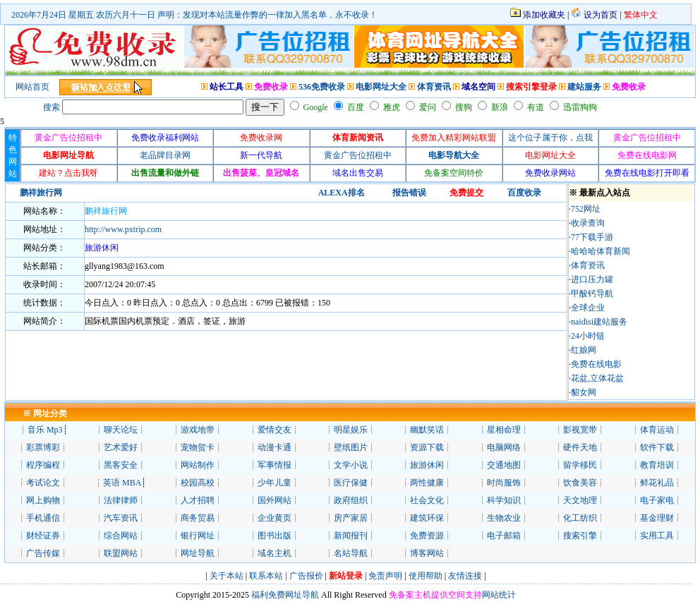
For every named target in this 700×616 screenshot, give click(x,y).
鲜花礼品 (657, 483)
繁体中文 (641, 15)
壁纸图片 (351, 447)
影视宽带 (580, 430)
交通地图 (504, 465)
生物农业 (504, 518)
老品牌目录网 (165, 155)
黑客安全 (121, 465)
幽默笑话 (427, 430)
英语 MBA (122, 483)
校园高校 (198, 483)
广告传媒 (43, 553)
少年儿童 (274, 483)
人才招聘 (198, 500)
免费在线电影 (596, 364)
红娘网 (584, 350)
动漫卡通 (274, 447)
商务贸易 (198, 518)
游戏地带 (198, 430)
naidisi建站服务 (599, 322)
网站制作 (198, 465)
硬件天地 (580, 447)
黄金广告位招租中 (358, 155)
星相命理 (504, 430)
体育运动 (657, 430)
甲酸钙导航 (592, 294)
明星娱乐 (351, 430)
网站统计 (499, 595)
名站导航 (351, 553)
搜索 (52, 107)
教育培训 (657, 465)
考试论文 (43, 483)
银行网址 (198, 536)
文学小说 (351, 465)
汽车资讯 (121, 518)
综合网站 (121, 536)
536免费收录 (322, 87)
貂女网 (584, 392)
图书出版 (274, 536)
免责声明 (385, 576)
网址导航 (198, 553)
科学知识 (504, 500)
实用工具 (657, 536)
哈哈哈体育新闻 (601, 251)
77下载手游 (592, 237)
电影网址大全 (381, 87)
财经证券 (43, 536)
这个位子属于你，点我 (550, 138)
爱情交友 (274, 430)
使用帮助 (426, 576)
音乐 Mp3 (45, 430)
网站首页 (32, 87)
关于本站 (227, 576)
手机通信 (43, 518)
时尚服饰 (504, 483)
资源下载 (427, 447)
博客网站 (427, 553)
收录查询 (588, 223)
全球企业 (588, 308)
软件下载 (657, 447)
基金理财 (657, 518)
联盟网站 (121, 553)
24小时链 (588, 336)
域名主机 (274, 553)
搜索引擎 (580, 536)
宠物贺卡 (198, 447)
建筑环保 (427, 518)
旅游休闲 (427, 465)
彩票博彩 (43, 447)
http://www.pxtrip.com (123, 229)
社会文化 (427, 500)
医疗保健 (351, 483)
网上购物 (43, 500)
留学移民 (580, 465)
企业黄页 (274, 518)
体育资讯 (434, 87)
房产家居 (351, 518)
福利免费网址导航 (284, 595)
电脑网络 (504, 447)
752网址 (586, 209)
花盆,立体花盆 (597, 378)
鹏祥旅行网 (106, 211)
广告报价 (305, 576)
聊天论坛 (121, 430)
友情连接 (465, 576)
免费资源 (427, 536)
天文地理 (580, 500)
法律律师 (121, 500)
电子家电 (657, 500)
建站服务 (584, 87)
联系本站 (266, 576)
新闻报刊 (351, 536)
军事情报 (274, 465)
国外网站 (274, 500)
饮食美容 (580, 483)
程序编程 (43, 465)
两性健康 (427, 483)
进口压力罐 (592, 279)
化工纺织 (580, 518)
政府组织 (351, 500)
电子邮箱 (504, 536)
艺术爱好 (121, 447)
